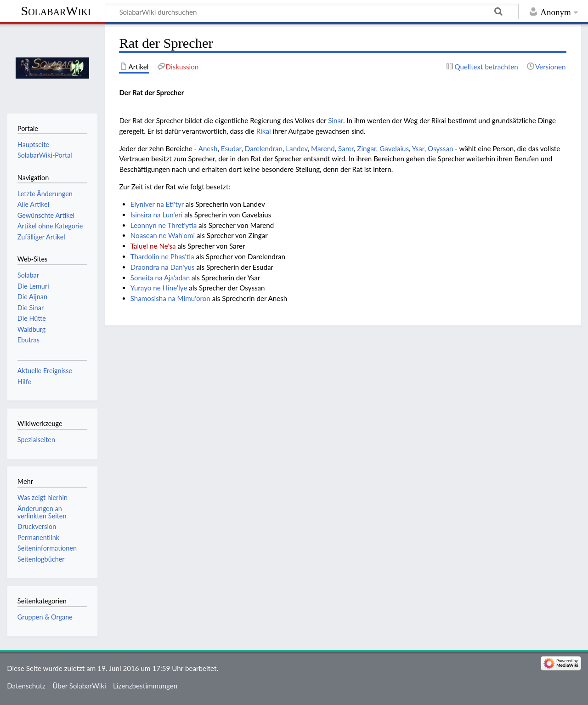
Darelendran (264, 148)
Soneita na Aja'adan (160, 278)
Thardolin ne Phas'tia (162, 256)
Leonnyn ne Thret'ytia (164, 225)
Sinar (336, 120)
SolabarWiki (56, 11)
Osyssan (440, 148)
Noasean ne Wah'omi (163, 235)
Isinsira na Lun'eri (157, 215)
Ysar (418, 148)
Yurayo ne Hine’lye (159, 288)
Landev (297, 148)
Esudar (231, 148)
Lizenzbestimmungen (145, 686)
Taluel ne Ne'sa (153, 246)
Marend (323, 148)
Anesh (208, 148)
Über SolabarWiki (79, 686)
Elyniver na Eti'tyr (157, 204)
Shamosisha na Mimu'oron (170, 298)
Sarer (346, 148)
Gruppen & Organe (45, 617)
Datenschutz (26, 686)
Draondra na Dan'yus (163, 267)
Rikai (264, 131)
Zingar (367, 148)
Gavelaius (394, 148)
